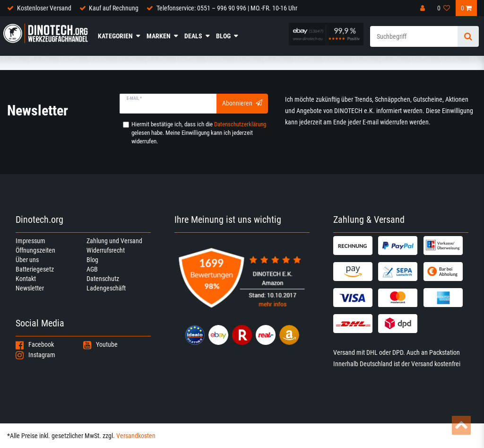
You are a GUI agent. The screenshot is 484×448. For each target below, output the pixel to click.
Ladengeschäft (106, 288)
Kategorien (115, 36)
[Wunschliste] (444, 8)
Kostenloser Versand (44, 8)
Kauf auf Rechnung (114, 8)
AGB (92, 269)
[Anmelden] (423, 8)
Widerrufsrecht (106, 250)
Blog (223, 36)
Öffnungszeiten (35, 250)
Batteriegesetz (35, 269)
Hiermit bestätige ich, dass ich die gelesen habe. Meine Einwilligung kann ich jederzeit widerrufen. (199, 133)
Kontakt (26, 279)
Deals (193, 36)
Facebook (35, 344)
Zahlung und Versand (114, 241)
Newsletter (30, 288)
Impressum (30, 241)
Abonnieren (242, 103)
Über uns (27, 260)
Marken (159, 36)
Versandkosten (136, 436)
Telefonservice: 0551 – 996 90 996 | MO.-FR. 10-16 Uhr (227, 8)
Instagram (35, 355)
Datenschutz (103, 279)
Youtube (100, 344)
